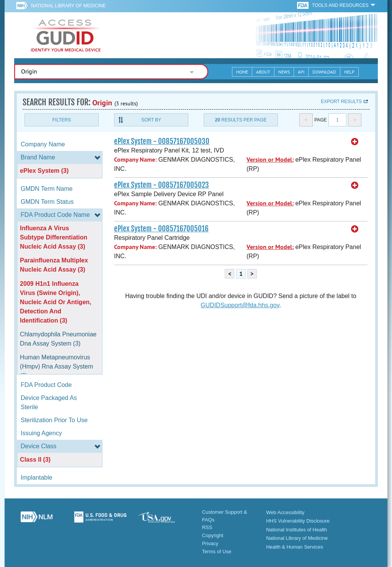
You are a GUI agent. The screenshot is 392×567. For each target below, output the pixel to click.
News (284, 72)
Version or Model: (270, 160)
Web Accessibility (285, 512)
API (301, 72)
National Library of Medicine (68, 6)
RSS (207, 527)
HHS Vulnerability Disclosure (298, 521)
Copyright (213, 535)
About (263, 72)
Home (242, 72)
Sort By (151, 120)
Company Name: (135, 160)
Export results (341, 102)
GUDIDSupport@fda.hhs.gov (240, 305)
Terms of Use (217, 551)
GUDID (66, 35)
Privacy (210, 543)
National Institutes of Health (296, 530)
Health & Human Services (295, 547)
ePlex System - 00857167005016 (161, 229)
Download (324, 72)
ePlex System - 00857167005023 (162, 185)
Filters (62, 120)
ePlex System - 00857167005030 (162, 141)
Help (349, 72)
